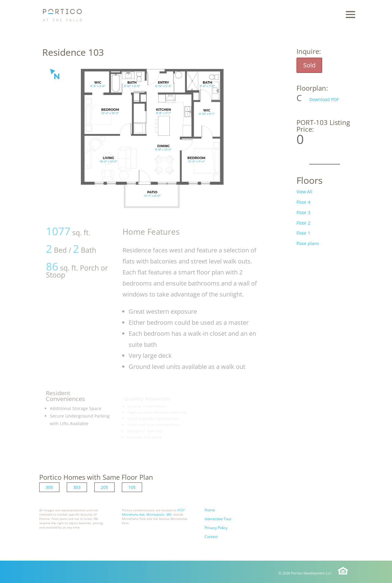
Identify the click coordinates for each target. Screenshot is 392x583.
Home (210, 510)
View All (304, 192)
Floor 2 (303, 223)
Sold (309, 65)
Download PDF (324, 99)
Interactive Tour (218, 519)
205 (104, 487)
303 (77, 487)
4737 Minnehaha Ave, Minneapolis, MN (153, 512)
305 (49, 487)
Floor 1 (303, 233)
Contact (211, 537)
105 (132, 487)
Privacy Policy (216, 528)
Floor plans (308, 243)
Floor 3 (303, 212)
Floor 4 (303, 202)
